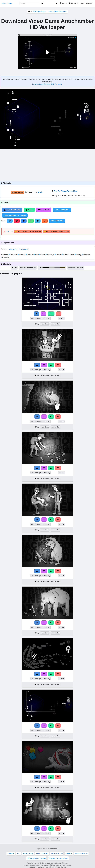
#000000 (46, 268)
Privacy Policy (28, 853)
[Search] (42, 3)
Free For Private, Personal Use (66, 191)
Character (86, 255)
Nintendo (22, 255)
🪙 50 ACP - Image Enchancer (57, 232)
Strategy (79, 255)
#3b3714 (63, 268)
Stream (42, 255)
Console (58, 255)
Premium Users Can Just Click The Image (47, 84)
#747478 (57, 268)
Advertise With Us (81, 853)
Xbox (37, 255)
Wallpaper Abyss (39, 12)
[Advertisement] (47, 165)
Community (74, 3)
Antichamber (23, 249)
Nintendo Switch (68, 255)
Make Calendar (62, 210)
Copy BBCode (57, 221)
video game (13, 249)
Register (89, 3)
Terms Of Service (42, 853)
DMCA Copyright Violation (36, 858)
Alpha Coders (7, 3)
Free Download (12, 210)
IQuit (40, 192)
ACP (7, 232)
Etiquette (69, 853)
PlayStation (13, 255)
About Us (11, 853)
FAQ (19, 853)
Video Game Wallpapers (58, 12)
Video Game (45, 324)
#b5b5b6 (52, 268)
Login (82, 3)
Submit (63, 3)
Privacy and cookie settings (58, 858)
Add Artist (17, 192)
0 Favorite (44, 210)
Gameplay (5, 257)
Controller (30, 255)
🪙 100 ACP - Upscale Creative (28, 232)
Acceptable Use (57, 853)
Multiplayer (50, 255)
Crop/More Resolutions (15, 215)
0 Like (29, 210)
